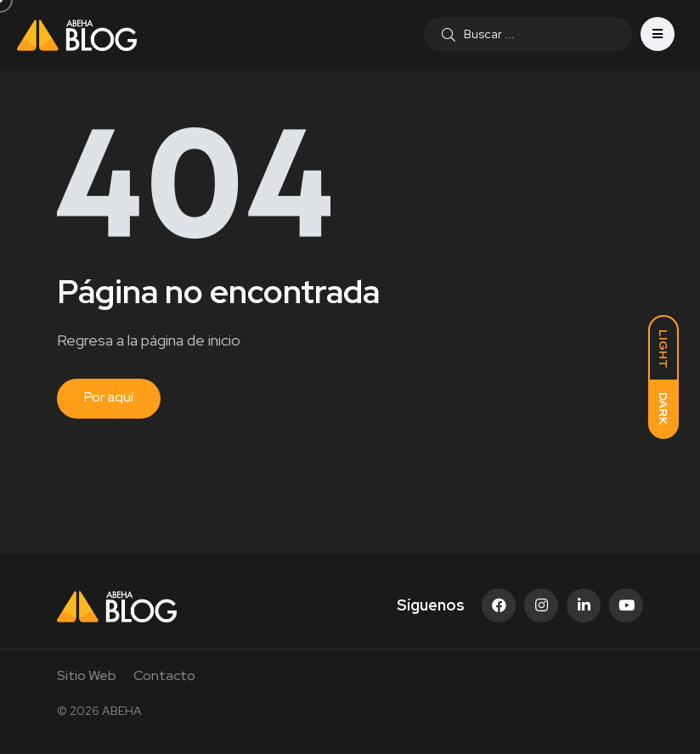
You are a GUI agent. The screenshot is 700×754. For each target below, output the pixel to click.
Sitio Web (87, 675)
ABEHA (122, 711)
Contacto (164, 675)
